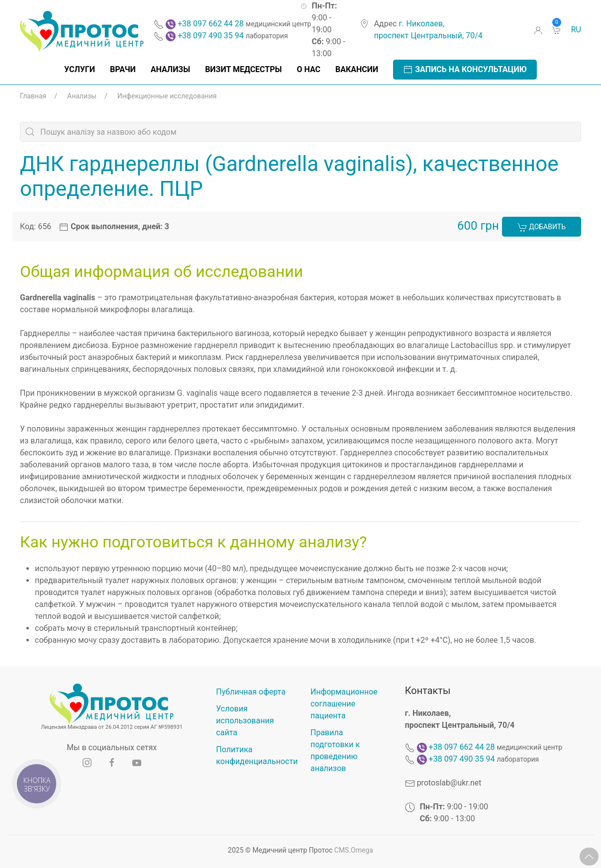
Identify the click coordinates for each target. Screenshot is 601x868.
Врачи (123, 69)
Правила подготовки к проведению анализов (335, 750)
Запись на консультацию (465, 70)
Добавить (542, 227)
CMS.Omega (354, 850)
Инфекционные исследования (167, 96)
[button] (589, 857)
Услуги (80, 69)
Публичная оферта (251, 692)
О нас (308, 69)
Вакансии (357, 69)
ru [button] (576, 30)
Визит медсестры (243, 69)
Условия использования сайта (245, 721)
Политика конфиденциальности (253, 755)
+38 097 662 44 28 (211, 24)
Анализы (170, 69)
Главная (33, 96)
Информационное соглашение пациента (344, 704)
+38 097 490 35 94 (211, 36)
